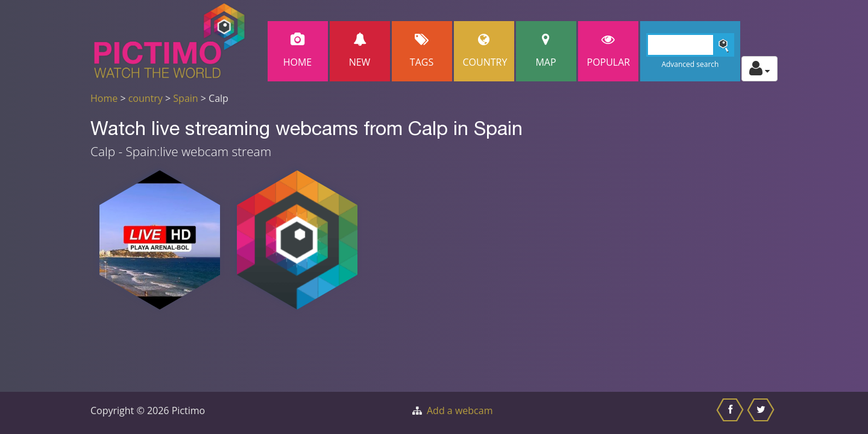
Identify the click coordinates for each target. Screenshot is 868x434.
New (360, 51)
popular (609, 51)
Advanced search (690, 64)
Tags (422, 51)
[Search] (690, 45)
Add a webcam (460, 410)
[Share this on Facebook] (731, 413)
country (146, 98)
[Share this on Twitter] (762, 413)
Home (298, 51)
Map (546, 51)
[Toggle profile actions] (759, 69)
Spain (185, 98)
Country (485, 51)
